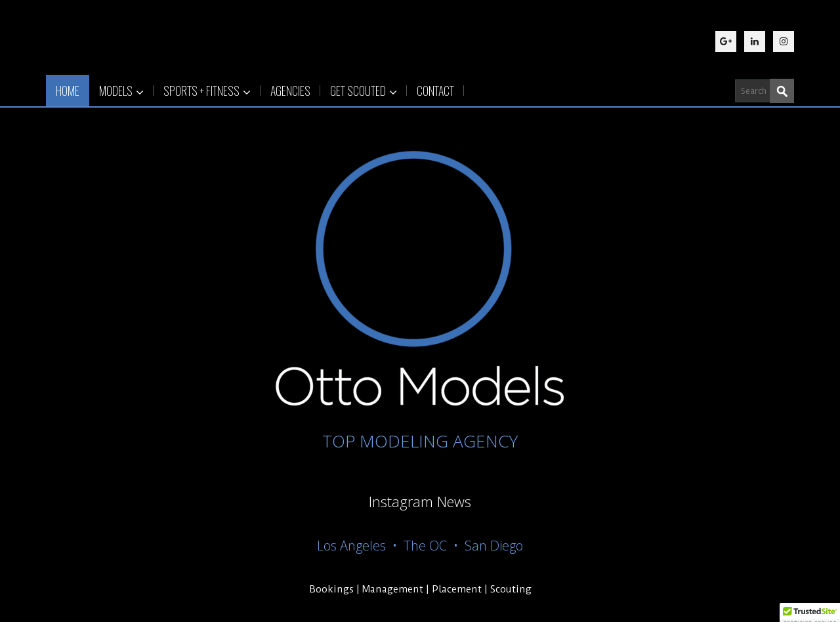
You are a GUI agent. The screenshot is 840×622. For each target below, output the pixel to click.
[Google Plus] (726, 41)
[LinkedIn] (755, 41)
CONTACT (435, 91)
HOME (68, 91)
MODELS (121, 91)
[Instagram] (784, 41)
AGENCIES (290, 91)
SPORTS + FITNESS (207, 91)
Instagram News (420, 501)
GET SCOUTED (364, 91)
